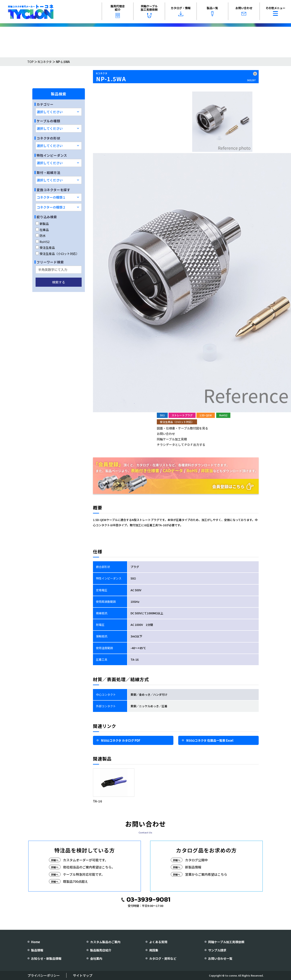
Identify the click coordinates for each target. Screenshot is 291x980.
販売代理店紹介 (118, 11)
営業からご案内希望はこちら (206, 874)
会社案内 (96, 958)
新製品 (42, 224)
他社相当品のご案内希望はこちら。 (89, 867)
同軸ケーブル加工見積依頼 (149, 11)
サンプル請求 (217, 950)
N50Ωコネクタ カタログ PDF (121, 740)
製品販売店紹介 (101, 950)
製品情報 (37, 950)
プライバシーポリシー (44, 975)
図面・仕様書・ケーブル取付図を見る (182, 428)
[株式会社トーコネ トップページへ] (31, 12)
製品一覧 (212, 11)
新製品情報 (193, 867)
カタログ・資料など (163, 958)
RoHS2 (43, 242)
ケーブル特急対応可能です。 (84, 874)
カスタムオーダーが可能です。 (85, 860)
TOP (30, 62)
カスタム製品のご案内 (105, 942)
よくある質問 (158, 942)
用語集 (154, 950)
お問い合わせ (244, 11)
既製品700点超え (75, 881)
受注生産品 (45, 248)
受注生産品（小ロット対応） (57, 254)
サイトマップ (83, 975)
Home (36, 942)
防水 (41, 236)
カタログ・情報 (181, 11)
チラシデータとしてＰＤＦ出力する (181, 445)
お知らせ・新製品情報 (46, 958)
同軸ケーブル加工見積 (172, 439)
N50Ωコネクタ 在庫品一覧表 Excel (210, 740)
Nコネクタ (45, 62)
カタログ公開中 (196, 860)
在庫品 (42, 230)
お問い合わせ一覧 (220, 958)
